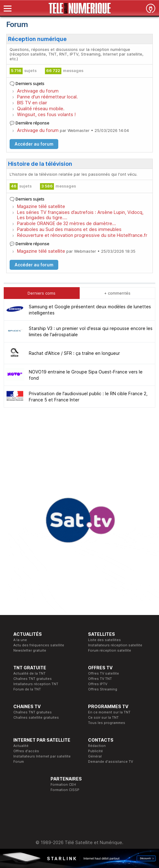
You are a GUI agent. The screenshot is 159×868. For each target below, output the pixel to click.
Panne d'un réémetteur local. (47, 97)
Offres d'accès (26, 751)
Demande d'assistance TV (110, 762)
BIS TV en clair (32, 103)
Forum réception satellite (110, 650)
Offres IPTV (98, 684)
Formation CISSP (65, 790)
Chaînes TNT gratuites (33, 679)
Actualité (21, 746)
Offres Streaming (103, 689)
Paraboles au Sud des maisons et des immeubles (69, 229)
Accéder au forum (34, 144)
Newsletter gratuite (30, 650)
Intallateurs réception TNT (36, 684)
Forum (19, 762)
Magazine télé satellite (41, 206)
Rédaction (97, 746)
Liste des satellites (104, 640)
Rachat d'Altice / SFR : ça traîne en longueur (74, 353)
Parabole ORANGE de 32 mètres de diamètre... (66, 223)
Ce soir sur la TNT (103, 717)
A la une (20, 640)
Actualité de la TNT (29, 673)
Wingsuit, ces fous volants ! (46, 114)
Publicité (95, 751)
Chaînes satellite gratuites (36, 717)
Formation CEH (63, 784)
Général (95, 756)
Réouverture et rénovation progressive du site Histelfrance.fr (82, 235)
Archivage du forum (38, 91)
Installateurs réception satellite (115, 645)
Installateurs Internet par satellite (42, 756)
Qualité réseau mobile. (41, 108)
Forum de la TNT (27, 689)
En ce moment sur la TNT (109, 712)
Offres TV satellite (104, 673)
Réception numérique (37, 39)
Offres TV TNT (100, 679)
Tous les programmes (107, 723)
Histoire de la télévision (40, 164)
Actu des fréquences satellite (39, 645)
